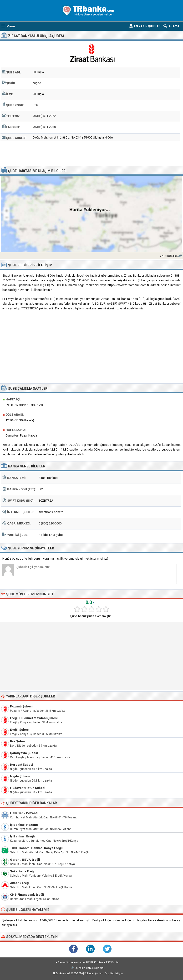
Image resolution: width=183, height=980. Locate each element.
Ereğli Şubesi (20, 730)
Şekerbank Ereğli (23, 871)
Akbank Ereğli (20, 883)
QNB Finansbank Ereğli (27, 895)
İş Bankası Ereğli (22, 836)
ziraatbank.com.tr (51, 512)
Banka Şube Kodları (70, 963)
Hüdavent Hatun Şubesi (28, 788)
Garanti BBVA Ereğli (25, 860)
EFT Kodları (113, 963)
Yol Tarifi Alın (169, 256)
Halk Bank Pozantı (24, 813)
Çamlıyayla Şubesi (24, 753)
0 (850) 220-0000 (50, 523)
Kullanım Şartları (94, 973)
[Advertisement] (92, 153)
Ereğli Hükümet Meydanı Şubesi (34, 718)
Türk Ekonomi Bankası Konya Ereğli (36, 848)
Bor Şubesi (18, 741)
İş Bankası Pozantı (24, 825)
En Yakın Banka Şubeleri (90, 968)
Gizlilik (109, 973)
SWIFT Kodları (94, 963)
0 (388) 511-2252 (44, 116)
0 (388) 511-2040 (44, 127)
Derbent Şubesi (22, 765)
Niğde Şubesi (20, 776)
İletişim (119, 973)
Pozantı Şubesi (21, 706)
